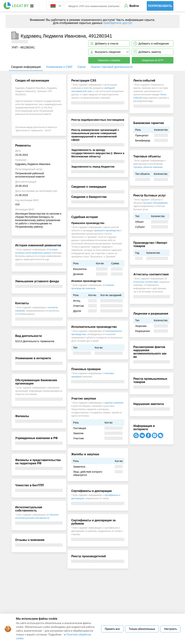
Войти (134, 6)
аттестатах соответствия (146, 282)
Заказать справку (109, 60)
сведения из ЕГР (153, 60)
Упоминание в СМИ (59, 67)
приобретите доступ (118, 23)
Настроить (171, 629)
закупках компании (114, 403)
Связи (81, 67)
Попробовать (160, 6)
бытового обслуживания (155, 203)
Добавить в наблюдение (154, 43)
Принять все (112, 629)
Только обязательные (142, 629)
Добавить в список (107, 43)
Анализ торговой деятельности (112, 67)
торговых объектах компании (148, 167)
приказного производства (107, 231)
